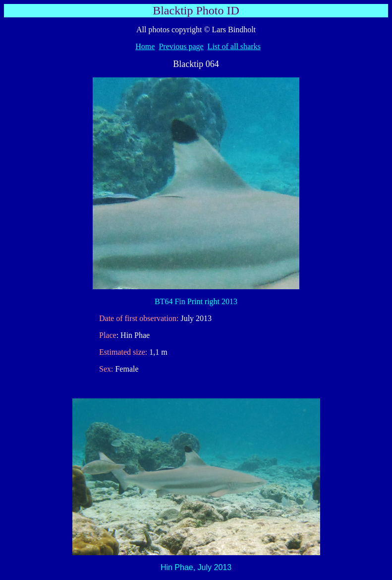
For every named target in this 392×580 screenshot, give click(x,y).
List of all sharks (234, 46)
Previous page (181, 46)
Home (145, 46)
